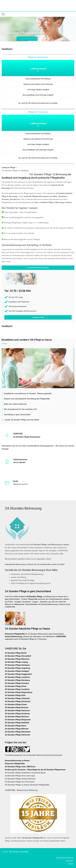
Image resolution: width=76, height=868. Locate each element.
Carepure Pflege (9, 168)
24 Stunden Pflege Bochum (17, 717)
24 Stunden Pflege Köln (15, 695)
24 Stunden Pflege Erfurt (16, 686)
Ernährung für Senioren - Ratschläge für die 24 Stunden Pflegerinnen (35, 770)
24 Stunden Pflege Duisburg (17, 714)
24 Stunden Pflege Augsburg (18, 668)
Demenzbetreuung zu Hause (17, 761)
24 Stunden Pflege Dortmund (18, 701)
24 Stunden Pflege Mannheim (18, 732)
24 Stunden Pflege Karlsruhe (17, 735)
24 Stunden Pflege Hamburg (17, 665)
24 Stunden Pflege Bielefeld (17, 723)
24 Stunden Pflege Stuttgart (17, 671)
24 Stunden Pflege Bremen (17, 708)
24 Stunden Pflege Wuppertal (18, 720)
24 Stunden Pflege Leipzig (16, 662)
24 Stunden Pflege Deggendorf (19, 674)
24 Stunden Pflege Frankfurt (17, 689)
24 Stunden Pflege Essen (16, 704)
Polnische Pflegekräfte (15, 764)
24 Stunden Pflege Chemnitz (17, 698)
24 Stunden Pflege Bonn (16, 726)
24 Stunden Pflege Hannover (17, 711)
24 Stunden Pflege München (17, 659)
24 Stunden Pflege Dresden (17, 683)
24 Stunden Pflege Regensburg (19, 692)
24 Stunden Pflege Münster (17, 729)
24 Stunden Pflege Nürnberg (17, 680)
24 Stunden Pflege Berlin (16, 653)
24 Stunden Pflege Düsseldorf (18, 656)
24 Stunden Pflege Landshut (17, 677)
